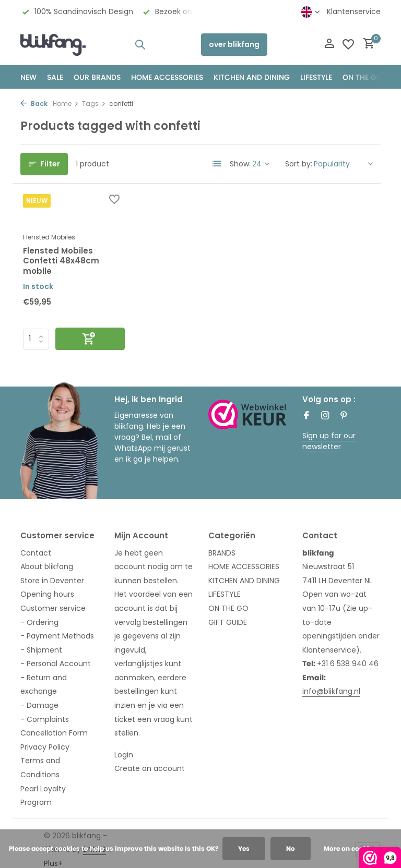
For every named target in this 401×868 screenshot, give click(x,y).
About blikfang (47, 566)
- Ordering (39, 622)
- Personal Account (56, 664)
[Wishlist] (348, 44)
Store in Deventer (52, 581)
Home (66, 104)
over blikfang (234, 44)
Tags (94, 104)
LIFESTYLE (225, 594)
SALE (55, 77)
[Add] (90, 339)
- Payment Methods (57, 636)
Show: (240, 164)
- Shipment (41, 650)
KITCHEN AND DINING (252, 77)
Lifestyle (316, 77)
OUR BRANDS (97, 77)
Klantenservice (354, 11)
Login (124, 755)
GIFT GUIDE (228, 622)
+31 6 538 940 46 (348, 664)
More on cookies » (353, 848)
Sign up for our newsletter (329, 441)
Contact (36, 553)
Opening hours (47, 594)
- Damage (39, 705)
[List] (217, 164)
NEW (28, 77)
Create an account (150, 768)
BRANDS (222, 553)
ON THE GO (362, 77)
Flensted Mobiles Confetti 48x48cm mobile (61, 261)
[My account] (329, 45)
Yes (244, 848)
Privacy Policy (45, 747)
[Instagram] (325, 416)
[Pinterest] (344, 416)
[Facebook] (306, 416)
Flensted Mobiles (49, 237)
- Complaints (45, 719)
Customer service (53, 608)
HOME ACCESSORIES (167, 77)
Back (34, 104)
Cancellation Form (54, 733)
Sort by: (299, 164)
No (291, 848)
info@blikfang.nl (331, 691)
